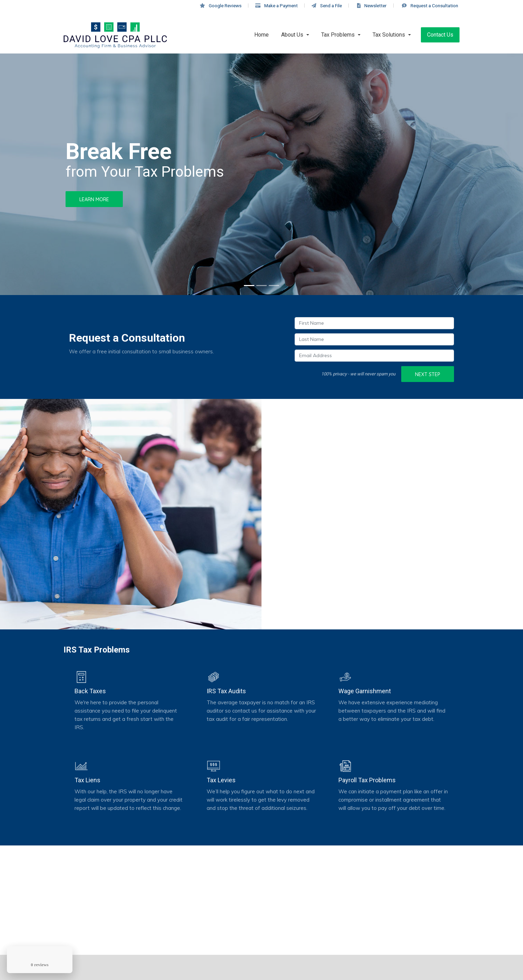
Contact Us (440, 35)
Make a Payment (277, 6)
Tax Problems (338, 35)
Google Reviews (221, 6)
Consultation (430, 6)
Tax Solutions (389, 35)
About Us (292, 35)
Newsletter (372, 6)
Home (261, 35)
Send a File (327, 6)
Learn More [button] (94, 199)
